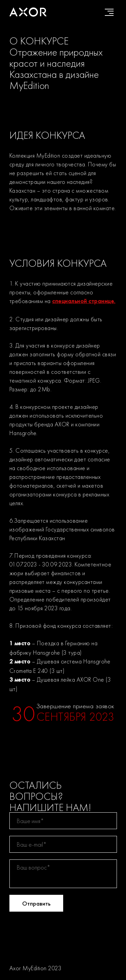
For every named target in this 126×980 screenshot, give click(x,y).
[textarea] (63, 874)
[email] (63, 844)
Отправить (36, 903)
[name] (63, 821)
